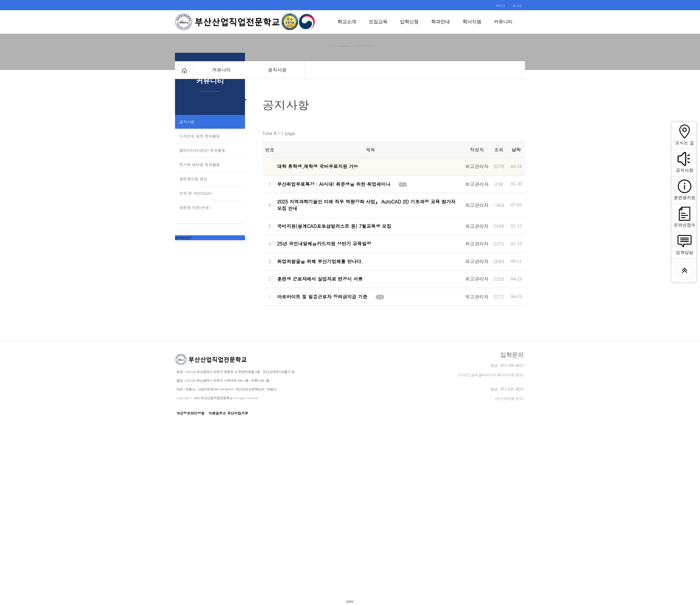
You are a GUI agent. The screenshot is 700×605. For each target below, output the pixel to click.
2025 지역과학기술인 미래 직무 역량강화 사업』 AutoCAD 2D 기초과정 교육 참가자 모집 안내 (366, 200)
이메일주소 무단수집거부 (228, 398)
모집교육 (378, 26)
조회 (499, 150)
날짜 (516, 149)
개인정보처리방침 (190, 398)
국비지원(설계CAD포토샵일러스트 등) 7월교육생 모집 (338, 219)
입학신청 (409, 26)
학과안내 (440, 26)
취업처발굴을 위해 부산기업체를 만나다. (323, 251)
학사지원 (472, 26)
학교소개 (347, 26)
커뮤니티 (503, 26)
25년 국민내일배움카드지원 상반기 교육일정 (328, 235)
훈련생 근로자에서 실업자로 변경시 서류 (323, 267)
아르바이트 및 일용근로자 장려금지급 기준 (331, 282)
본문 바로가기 (0, 0)
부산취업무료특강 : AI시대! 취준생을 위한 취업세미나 (342, 181)
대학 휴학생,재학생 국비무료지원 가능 (321, 165)
